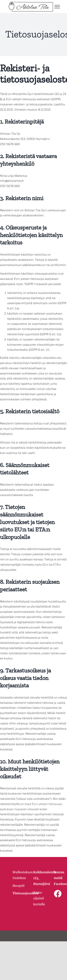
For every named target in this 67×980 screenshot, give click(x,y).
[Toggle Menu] (57, 7)
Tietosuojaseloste (16, 893)
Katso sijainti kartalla (39, 898)
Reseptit (16, 886)
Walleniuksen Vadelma (16, 875)
